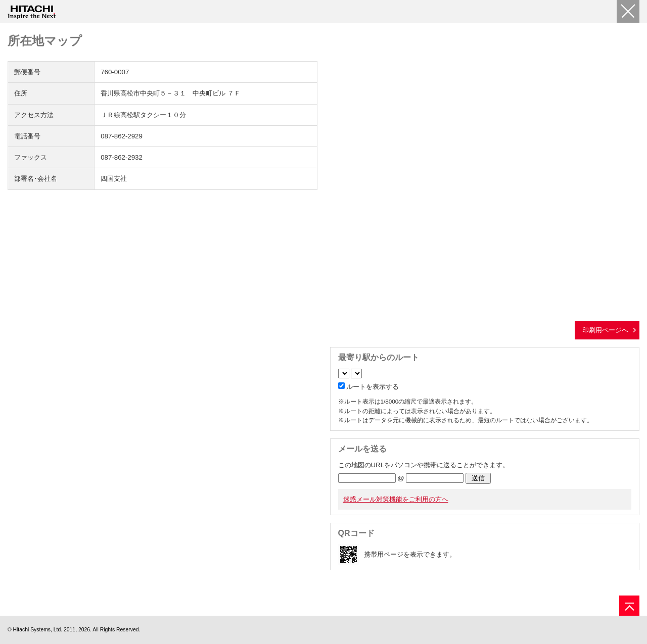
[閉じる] (628, 11)
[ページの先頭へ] (629, 606)
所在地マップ (45, 41)
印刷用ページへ (605, 330)
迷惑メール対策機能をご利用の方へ (396, 499)
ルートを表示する (373, 387)
